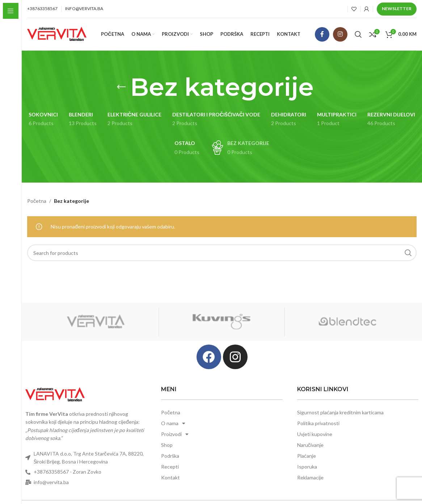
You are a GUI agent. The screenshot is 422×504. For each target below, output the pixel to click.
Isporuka (307, 467)
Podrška (170, 456)
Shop (167, 445)
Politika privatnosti (318, 423)
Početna (37, 201)
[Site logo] (57, 33)
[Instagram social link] (340, 34)
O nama (173, 423)
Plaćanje (307, 456)
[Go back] (121, 87)
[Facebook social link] (322, 34)
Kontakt (170, 477)
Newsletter (397, 8)
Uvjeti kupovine (315, 434)
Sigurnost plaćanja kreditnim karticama (340, 412)
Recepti (170, 467)
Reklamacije (310, 477)
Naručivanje (310, 445)
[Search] (358, 34)
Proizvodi (175, 434)
